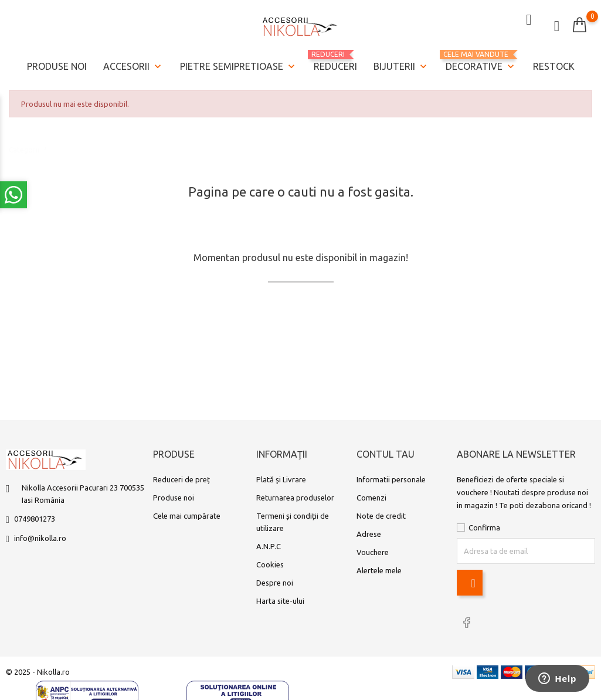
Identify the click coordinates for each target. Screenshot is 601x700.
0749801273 (35, 520)
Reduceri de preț (181, 481)
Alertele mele (379, 572)
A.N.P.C (269, 548)
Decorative (481, 60)
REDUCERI (335, 59)
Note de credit (381, 518)
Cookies (270, 566)
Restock (554, 65)
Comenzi (371, 499)
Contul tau (386, 456)
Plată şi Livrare (281, 481)
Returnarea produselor (295, 499)
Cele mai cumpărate (187, 518)
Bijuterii (401, 65)
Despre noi (275, 584)
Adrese (369, 536)
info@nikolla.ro (40, 540)
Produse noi (57, 65)
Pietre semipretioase (239, 65)
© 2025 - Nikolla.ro (38, 672)
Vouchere (373, 554)
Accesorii (133, 65)
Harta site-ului (280, 603)
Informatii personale (391, 481)
